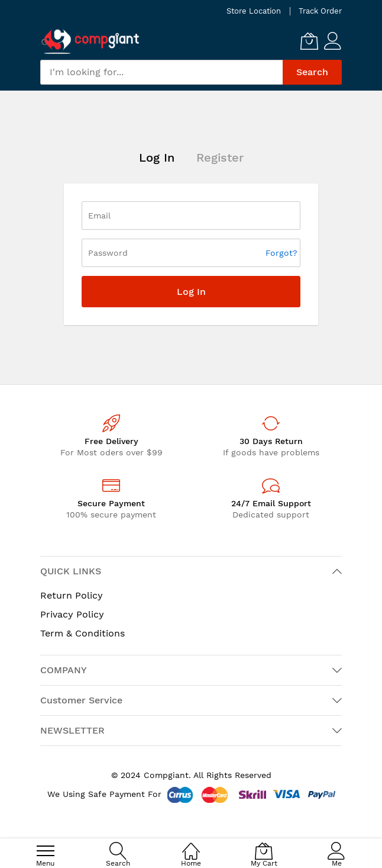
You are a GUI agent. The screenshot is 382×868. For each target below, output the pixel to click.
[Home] (191, 845)
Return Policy (72, 595)
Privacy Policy (72, 614)
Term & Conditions (82, 633)
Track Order (320, 11)
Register (220, 157)
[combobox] (161, 72)
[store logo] (90, 41)
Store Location (254, 11)
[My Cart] (309, 41)
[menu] (46, 851)
